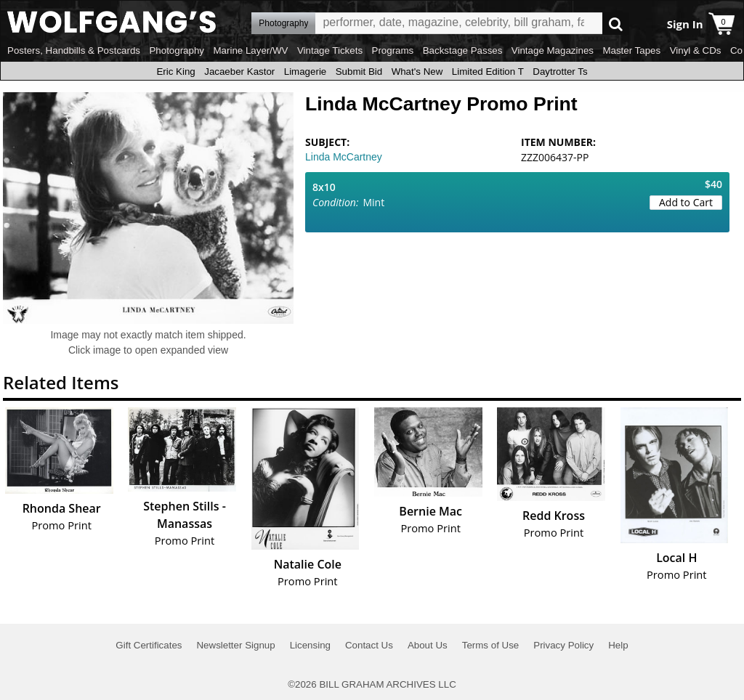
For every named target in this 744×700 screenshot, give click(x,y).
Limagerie (306, 72)
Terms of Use (491, 645)
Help (618, 645)
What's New (417, 72)
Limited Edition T (488, 72)
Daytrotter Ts (560, 72)
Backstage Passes (463, 50)
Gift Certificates (149, 645)
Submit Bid (359, 72)
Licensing (310, 645)
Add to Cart (686, 202)
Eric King (175, 72)
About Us (428, 645)
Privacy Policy (563, 645)
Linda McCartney (344, 157)
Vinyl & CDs (696, 50)
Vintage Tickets (330, 50)
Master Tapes (631, 50)
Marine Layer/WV (250, 50)
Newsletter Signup (235, 645)
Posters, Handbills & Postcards (74, 50)
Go (616, 24)
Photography (177, 50)
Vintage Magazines (553, 50)
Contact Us (369, 645)
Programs (393, 50)
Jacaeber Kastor (239, 72)
